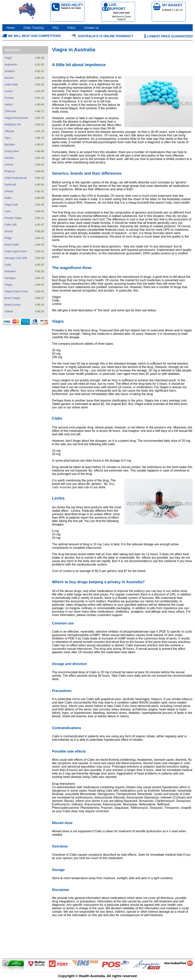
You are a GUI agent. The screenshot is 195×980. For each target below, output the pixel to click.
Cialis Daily (11, 84)
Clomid (9, 165)
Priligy (8, 238)
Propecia (10, 171)
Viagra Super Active (16, 291)
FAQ (55, 28)
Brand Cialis (12, 245)
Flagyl (8, 58)
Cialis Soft (11, 225)
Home (11, 28)
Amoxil (9, 231)
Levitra (9, 91)
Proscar (9, 98)
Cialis (8, 265)
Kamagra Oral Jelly (16, 258)
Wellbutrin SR (13, 125)
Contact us (92, 28)
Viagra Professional (16, 118)
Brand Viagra (12, 298)
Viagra (8, 285)
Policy (72, 28)
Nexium (9, 78)
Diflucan (9, 131)
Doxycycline (12, 151)
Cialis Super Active (16, 251)
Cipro (8, 138)
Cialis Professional (16, 178)
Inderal (9, 311)
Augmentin (11, 64)
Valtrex (9, 104)
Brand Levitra (12, 305)
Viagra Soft (11, 205)
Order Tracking (34, 28)
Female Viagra (13, 218)
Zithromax (10, 111)
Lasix (8, 211)
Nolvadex (10, 271)
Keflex (8, 198)
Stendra (9, 158)
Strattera (10, 71)
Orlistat (9, 191)
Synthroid (10, 185)
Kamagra (10, 278)
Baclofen (10, 145)
